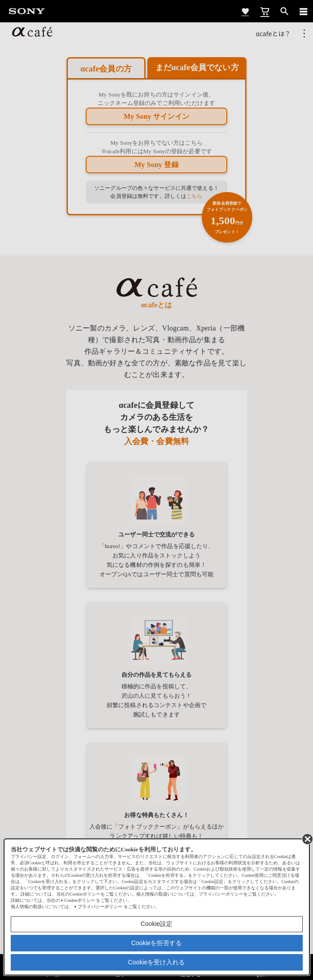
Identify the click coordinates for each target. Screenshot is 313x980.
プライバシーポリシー (100, 907)
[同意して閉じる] (307, 838)
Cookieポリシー (80, 900)
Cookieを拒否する (157, 943)
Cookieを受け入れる (157, 962)
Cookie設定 (157, 924)
